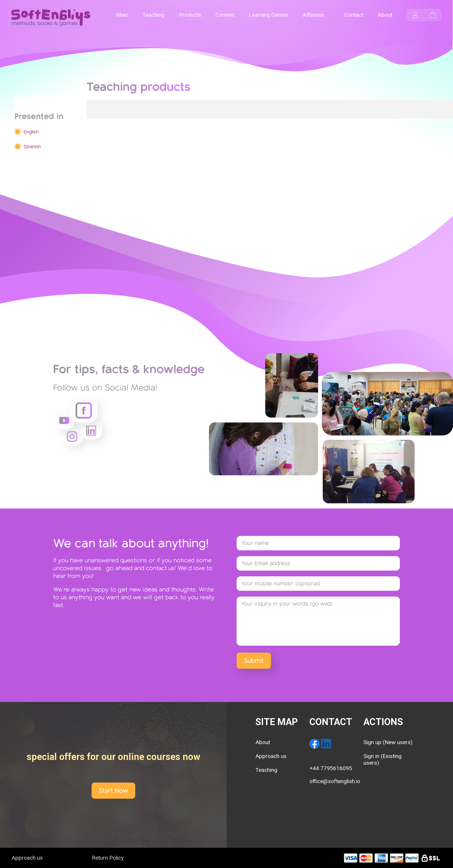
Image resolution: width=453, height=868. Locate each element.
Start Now (113, 790)
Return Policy (108, 858)
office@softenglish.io (335, 781)
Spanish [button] (32, 147)
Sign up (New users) (388, 742)
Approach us (271, 756)
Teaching (266, 770)
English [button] (31, 132)
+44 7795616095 (331, 768)
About (263, 742)
